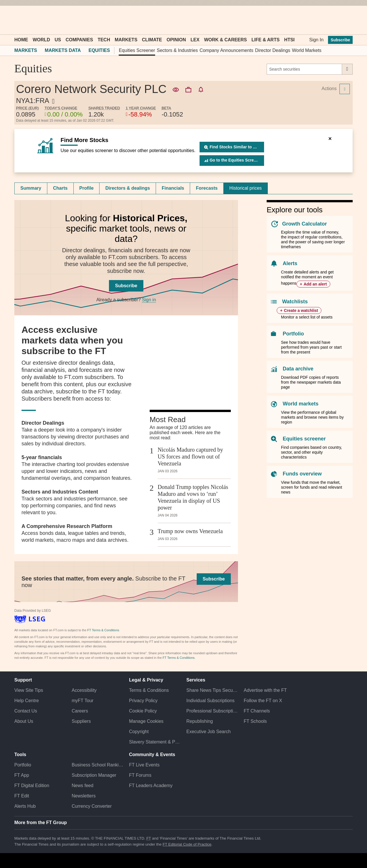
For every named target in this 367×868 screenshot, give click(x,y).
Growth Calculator (304, 224)
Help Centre (27, 701)
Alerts (290, 263)
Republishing (200, 721)
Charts (60, 188)
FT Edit (22, 796)
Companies (79, 40)
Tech (104, 40)
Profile (87, 188)
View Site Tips (29, 690)
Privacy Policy (143, 701)
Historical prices (246, 188)
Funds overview (302, 474)
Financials (173, 188)
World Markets (307, 50)
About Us (24, 721)
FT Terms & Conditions (103, 630)
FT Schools (255, 721)
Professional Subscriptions (212, 711)
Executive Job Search (209, 732)
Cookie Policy (143, 711)
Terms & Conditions (149, 690)
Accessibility (84, 690)
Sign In (316, 40)
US (58, 40)
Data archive (298, 369)
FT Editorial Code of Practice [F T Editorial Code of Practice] (187, 844)
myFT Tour (83, 701)
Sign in (149, 300)
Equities (99, 50)
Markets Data (63, 50)
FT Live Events (144, 765)
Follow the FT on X (263, 701)
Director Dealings (273, 50)
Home (21, 40)
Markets (126, 40)
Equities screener (304, 439)
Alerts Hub (25, 806)
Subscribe (340, 40)
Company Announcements (227, 50)
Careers (80, 711)
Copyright (139, 732)
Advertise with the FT (265, 690)
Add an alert (315, 284)
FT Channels (257, 711)
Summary (31, 188)
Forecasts (207, 188)
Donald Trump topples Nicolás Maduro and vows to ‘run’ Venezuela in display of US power (193, 497)
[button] (17, 20)
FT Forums (140, 775)
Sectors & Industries (177, 50)
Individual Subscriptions (210, 701)
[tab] (31, 188)
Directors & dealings (128, 188)
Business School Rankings (97, 765)
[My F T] (345, 20)
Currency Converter (92, 806)
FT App (22, 775)
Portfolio (293, 334)
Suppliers (81, 721)
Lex (195, 40)
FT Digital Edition (32, 786)
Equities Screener (137, 50)
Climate (152, 40)
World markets (301, 404)
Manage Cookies (146, 721)
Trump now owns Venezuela (190, 531)
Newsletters (84, 796)
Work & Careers (226, 40)
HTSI (289, 40)
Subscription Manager (94, 775)
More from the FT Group (41, 823)
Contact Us (26, 711)
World (41, 40)
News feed (83, 786)
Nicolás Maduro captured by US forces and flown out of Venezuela (190, 457)
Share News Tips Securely (212, 690)
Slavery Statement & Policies (155, 742)
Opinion (176, 40)
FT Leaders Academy (151, 786)
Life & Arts (266, 40)
